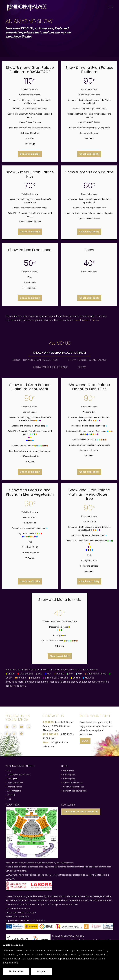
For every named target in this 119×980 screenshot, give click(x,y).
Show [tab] (82, 367)
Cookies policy (69, 775)
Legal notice (68, 771)
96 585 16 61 (49, 738)
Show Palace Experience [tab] (51, 367)
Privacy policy (69, 779)
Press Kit (11, 795)
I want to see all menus (87, 320)
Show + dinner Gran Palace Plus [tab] (35, 360)
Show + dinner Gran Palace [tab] (87, 360)
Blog (9, 771)
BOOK (85, 741)
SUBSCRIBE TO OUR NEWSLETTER (81, 812)
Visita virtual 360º (15, 783)
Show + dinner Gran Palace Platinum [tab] (59, 353)
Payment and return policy (75, 791)
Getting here (13, 779)
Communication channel (74, 787)
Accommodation (14, 791)
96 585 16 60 (66, 734)
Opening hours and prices (19, 775)
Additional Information (73, 783)
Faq (9, 799)
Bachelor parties (15, 787)
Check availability (30, 154)
